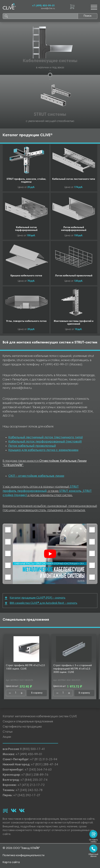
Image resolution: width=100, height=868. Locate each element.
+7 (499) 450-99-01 (43, 6)
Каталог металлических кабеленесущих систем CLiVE (40, 717)
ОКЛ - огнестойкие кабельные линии (36, 476)
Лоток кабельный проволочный (32, 446)
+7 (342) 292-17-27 (27, 796)
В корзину (37, 693)
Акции (7, 737)
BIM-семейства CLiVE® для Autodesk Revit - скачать (41, 603)
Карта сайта (11, 862)
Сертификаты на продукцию (22, 727)
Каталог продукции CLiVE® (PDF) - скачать (35, 598)
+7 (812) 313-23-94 (44, 760)
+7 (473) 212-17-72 (31, 785)
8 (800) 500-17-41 (33, 749)
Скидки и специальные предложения (28, 722)
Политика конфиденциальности (24, 855)
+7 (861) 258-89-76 (35, 775)
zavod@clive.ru (48, 9)
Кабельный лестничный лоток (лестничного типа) (46, 438)
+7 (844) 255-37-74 (34, 780)
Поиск (88, 16)
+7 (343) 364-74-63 (38, 770)
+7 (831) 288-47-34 (44, 765)
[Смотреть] (50, 554)
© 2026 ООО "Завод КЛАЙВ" (21, 848)
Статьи (8, 732)
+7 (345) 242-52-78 (29, 790)
